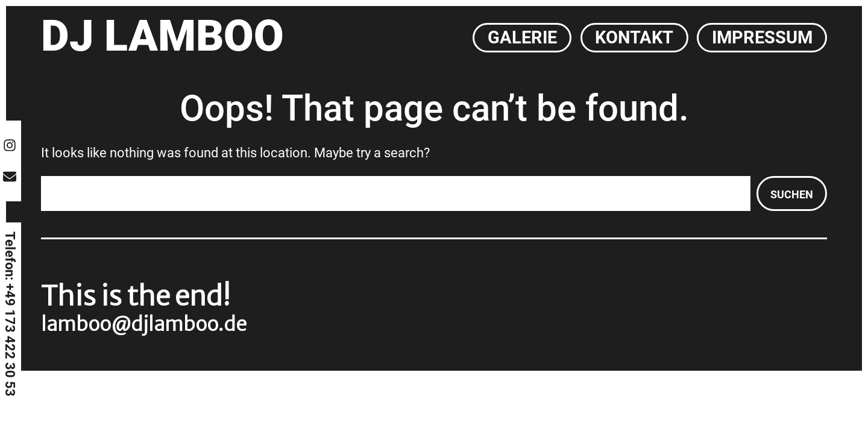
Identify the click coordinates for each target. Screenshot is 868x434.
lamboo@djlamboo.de (144, 324)
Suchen (792, 194)
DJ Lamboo (162, 36)
